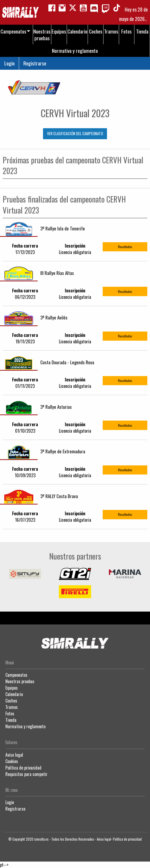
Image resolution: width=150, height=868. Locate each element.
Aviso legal (14, 755)
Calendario (14, 694)
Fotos (10, 713)
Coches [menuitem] (96, 31)
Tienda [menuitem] (142, 31)
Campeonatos (16, 675)
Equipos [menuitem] (59, 31)
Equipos (12, 688)
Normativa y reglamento (25, 726)
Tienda (11, 720)
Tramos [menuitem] (111, 31)
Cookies (12, 761)
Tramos (12, 707)
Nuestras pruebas (20, 681)
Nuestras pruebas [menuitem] (42, 35)
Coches (11, 701)
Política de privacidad (23, 768)
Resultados (125, 247)
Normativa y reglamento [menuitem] (75, 51)
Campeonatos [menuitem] (13, 31)
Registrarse (35, 63)
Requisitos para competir (26, 774)
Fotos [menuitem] (126, 31)
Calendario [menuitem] (77, 31)
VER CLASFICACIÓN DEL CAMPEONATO (75, 133)
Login (9, 63)
